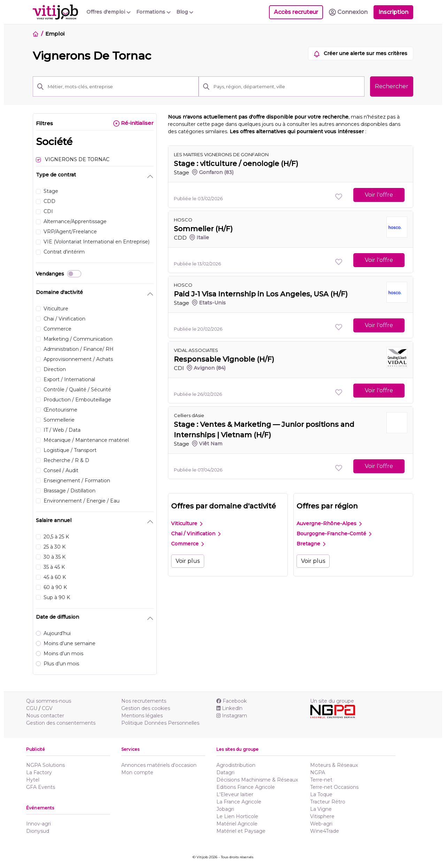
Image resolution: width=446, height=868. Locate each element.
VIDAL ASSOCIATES (196, 350)
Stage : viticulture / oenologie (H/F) (236, 164)
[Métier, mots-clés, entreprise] (121, 86)
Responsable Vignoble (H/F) (224, 359)
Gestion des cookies (146, 708)
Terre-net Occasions (334, 787)
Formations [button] (153, 12)
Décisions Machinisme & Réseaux (257, 780)
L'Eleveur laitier (235, 794)
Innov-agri (39, 824)
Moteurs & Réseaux (334, 765)
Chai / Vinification (196, 534)
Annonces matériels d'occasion (159, 765)
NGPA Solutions (45, 765)
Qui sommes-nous (49, 701)
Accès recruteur (296, 12)
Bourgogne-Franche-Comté (334, 534)
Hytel (33, 780)
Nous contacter (45, 716)
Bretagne (311, 544)
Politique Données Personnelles (160, 723)
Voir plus (188, 561)
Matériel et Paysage (241, 831)
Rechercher (392, 86)
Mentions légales (142, 716)
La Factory (39, 772)
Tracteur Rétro (328, 802)
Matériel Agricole (237, 824)
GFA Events (41, 787)
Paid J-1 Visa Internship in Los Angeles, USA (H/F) (261, 294)
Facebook (232, 701)
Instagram (232, 716)
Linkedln (229, 708)
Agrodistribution (236, 765)
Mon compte (137, 772)
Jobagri (225, 809)
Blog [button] (185, 12)
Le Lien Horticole (237, 816)
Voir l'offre (379, 195)
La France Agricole (239, 802)
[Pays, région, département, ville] (287, 86)
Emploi (55, 34)
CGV (47, 708)
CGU (32, 708)
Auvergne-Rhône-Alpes (329, 523)
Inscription (393, 12)
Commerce (187, 544)
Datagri (225, 772)
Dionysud (38, 831)
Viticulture (187, 523)
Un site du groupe (332, 701)
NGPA (318, 772)
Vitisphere (322, 816)
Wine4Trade (325, 831)
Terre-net (321, 780)
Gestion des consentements (61, 723)
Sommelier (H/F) (203, 229)
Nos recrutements (144, 701)
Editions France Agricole (246, 787)
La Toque (321, 794)
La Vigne (321, 809)
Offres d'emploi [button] (109, 12)
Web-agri (321, 824)
